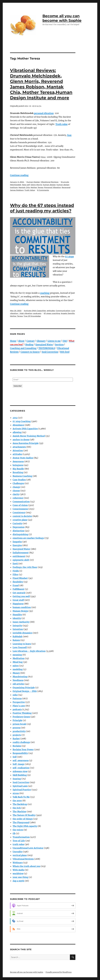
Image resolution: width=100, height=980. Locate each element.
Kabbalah (18, 636)
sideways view (20, 771)
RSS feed (65, 352)
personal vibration (44, 113)
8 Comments (43, 190)
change (16, 487)
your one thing (20, 877)
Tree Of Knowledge (32, 316)
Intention (18, 629)
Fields (16, 571)
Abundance (18, 425)
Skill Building (20, 775)
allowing (17, 432)
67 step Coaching (22, 421)
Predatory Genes (21, 717)
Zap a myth (18, 881)
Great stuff (18, 600)
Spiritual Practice (22, 790)
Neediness (18, 680)
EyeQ (15, 564)
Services (59, 344)
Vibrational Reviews (50, 182)
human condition (22, 607)
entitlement (19, 556)
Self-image (19, 764)
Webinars (18, 863)
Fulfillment (18, 589)
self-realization (21, 768)
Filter (16, 574)
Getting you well (21, 596)
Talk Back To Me (21, 797)
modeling (18, 669)
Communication (63, 311)
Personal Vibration (53, 187)
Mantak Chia (24, 187)
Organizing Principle (24, 687)
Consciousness (20, 509)
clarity (16, 494)
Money (16, 673)
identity (17, 618)
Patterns (17, 698)
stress (16, 793)
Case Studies (19, 480)
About (21, 341)
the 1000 (17, 801)
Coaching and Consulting (23, 348)
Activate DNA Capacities (35, 311)
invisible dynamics (22, 633)
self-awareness (21, 760)
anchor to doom (21, 440)
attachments (19, 447)
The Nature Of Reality (24, 815)
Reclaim (17, 746)
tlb (14, 833)
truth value (18, 844)
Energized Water (44, 344)
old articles (18, 684)
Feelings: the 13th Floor (25, 567)
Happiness (18, 604)
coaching (45, 293)
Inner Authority (21, 622)
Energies (17, 545)
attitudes (51, 311)
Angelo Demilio (68, 313)
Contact (31, 341)
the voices (18, 830)
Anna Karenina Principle (26, 443)
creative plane (20, 520)
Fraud (16, 585)
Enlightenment (21, 553)
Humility (17, 615)
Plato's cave (19, 706)
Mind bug (18, 662)
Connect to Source (30, 352)
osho (15, 695)
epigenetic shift (21, 560)
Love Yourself (20, 647)
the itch (17, 808)
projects (17, 735)
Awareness (18, 461)
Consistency (19, 512)
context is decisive (22, 516)
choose (16, 491)
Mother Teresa (37, 187)
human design (49, 185)
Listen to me (54, 341)
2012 (15, 418)
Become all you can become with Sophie (62, 18)
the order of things (23, 819)
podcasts (37, 313)
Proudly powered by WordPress (59, 972)
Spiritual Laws (20, 786)
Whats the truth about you (26, 866)
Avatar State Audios (23, 458)
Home (13, 341)
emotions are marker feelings (28, 538)
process (17, 728)
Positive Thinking (22, 713)
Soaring (17, 779)
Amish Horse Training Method (29, 436)
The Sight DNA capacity (25, 826)
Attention (18, 450)
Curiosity (18, 523)
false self (26, 185)
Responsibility (20, 753)
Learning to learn (22, 644)
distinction (18, 531)
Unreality (18, 852)
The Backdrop (20, 804)
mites (16, 666)
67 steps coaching (52, 313)
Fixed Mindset (20, 578)
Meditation (19, 658)
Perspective (19, 702)
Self (15, 757)
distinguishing (20, 534)
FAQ (65, 341)
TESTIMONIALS (47, 348)
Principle (17, 720)
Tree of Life (19, 841)
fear (69, 135)
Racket (16, 739)
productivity (19, 731)
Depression (19, 527)
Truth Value (30, 190)
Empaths (17, 542)
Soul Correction (50, 352)
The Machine (19, 811)
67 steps (69, 256)
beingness (18, 465)
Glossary (41, 341)
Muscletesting (20, 677)
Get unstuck (19, 593)
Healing (29, 344)
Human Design (33, 182)
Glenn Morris (36, 185)
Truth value (62, 124)
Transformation (21, 837)
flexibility (18, 582)
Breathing (18, 472)
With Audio (19, 870)
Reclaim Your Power (23, 749)
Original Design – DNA (25, 691)
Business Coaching (22, 476)
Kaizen (16, 640)
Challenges (18, 483)
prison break (19, 724)
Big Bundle (18, 469)
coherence (18, 498)
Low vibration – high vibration (29, 651)
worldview (18, 873)
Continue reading (19, 175)
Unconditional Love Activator (28, 848)
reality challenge (21, 742)
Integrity (17, 626)
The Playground (21, 822)
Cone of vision (20, 505)
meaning (17, 655)
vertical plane (20, 855)
